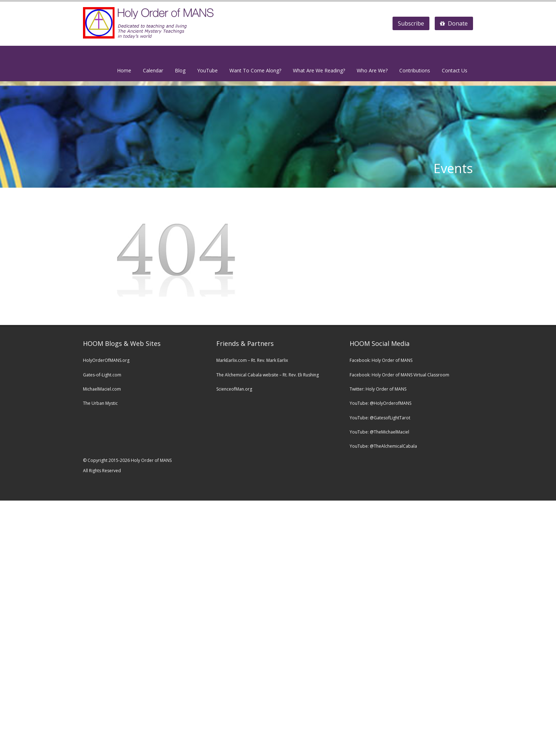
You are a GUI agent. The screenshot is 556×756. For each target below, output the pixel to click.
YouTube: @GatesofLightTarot (380, 418)
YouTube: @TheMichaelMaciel (379, 432)
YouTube (207, 70)
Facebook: (361, 360)
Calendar (153, 70)
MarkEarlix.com (232, 360)
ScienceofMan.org (234, 389)
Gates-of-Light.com (102, 375)
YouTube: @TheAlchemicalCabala (383, 446)
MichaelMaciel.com (102, 389)
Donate (454, 23)
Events (453, 168)
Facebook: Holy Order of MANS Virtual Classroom (399, 375)
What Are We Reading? (319, 70)
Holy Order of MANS (392, 360)
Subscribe (411, 23)
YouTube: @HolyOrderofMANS (380, 403)
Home (124, 70)
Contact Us (455, 70)
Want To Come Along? (255, 70)
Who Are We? (372, 70)
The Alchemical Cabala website (247, 375)
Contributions (415, 70)
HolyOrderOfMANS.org (106, 360)
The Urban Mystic (100, 403)
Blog (180, 70)
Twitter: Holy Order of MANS (378, 389)
